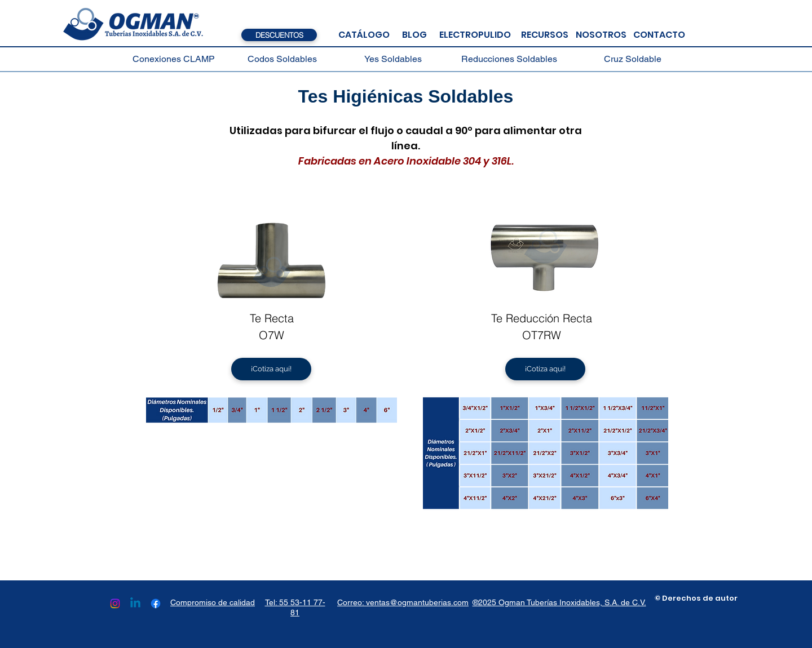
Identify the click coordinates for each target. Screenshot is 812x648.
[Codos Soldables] (282, 59)
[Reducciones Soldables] (509, 59)
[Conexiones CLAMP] (174, 59)
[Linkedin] (135, 603)
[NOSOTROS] (601, 35)
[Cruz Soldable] (633, 59)
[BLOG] (414, 35)
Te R (261, 318)
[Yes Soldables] (393, 59)
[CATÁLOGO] (364, 35)
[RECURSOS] (544, 35)
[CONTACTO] (659, 35)
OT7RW (542, 335)
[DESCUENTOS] (279, 35)
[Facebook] (156, 603)
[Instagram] (115, 603)
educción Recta (553, 318)
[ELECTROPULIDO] (475, 35)
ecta (283, 318)
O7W (272, 335)
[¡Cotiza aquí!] (271, 369)
